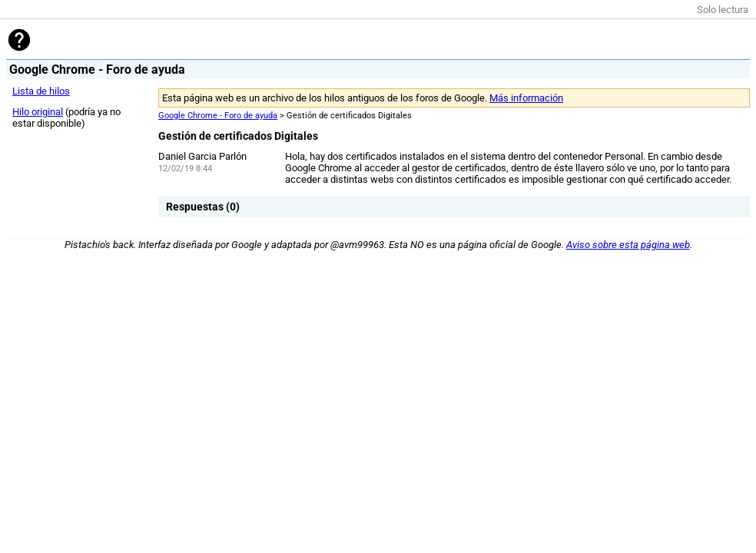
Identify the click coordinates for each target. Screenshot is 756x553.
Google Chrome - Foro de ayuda (218, 116)
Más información (526, 98)
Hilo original (38, 112)
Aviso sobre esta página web (628, 245)
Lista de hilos (41, 91)
